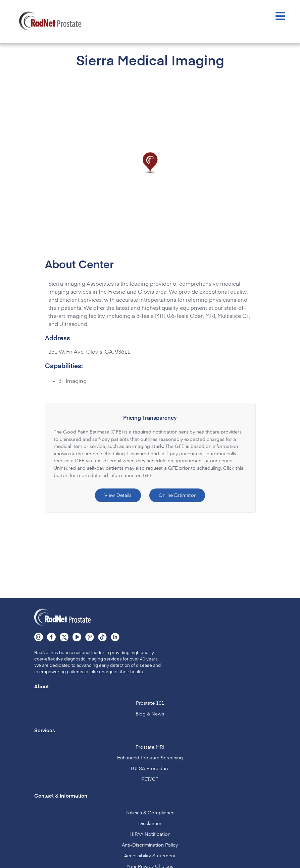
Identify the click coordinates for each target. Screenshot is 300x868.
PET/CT (150, 777)
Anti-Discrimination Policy (150, 843)
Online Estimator (177, 494)
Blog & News (150, 712)
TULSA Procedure (150, 767)
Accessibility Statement (150, 854)
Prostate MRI (150, 745)
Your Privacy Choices (150, 865)
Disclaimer (150, 822)
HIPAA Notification (150, 832)
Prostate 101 (150, 701)
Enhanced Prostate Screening (150, 756)
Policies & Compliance (150, 811)
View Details (118, 494)
